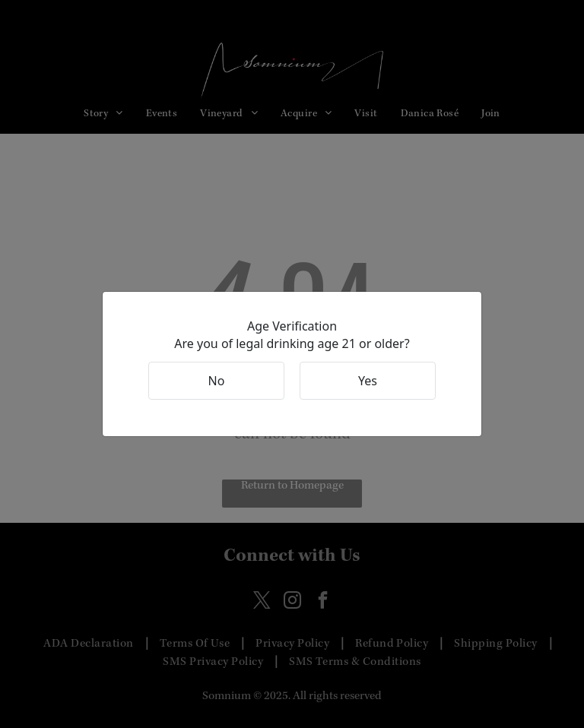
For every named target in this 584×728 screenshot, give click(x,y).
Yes (368, 381)
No (217, 381)
